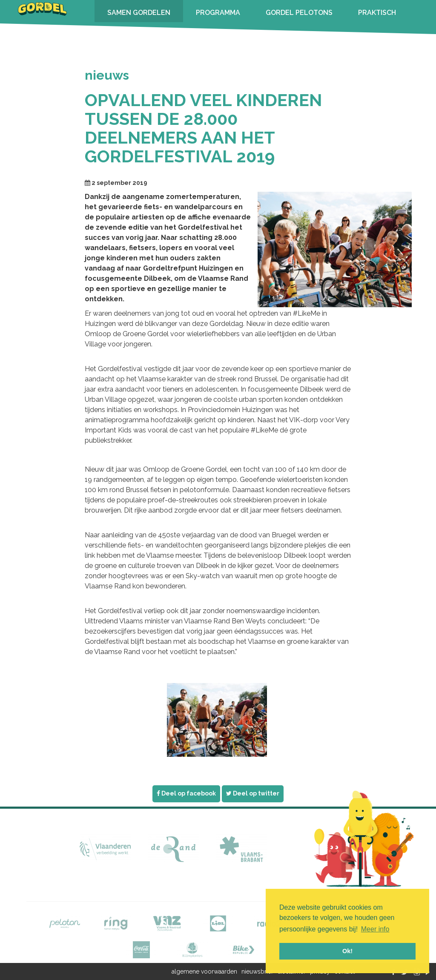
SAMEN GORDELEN (139, 13)
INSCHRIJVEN (129, 35)
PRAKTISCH (377, 13)
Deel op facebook (186, 793)
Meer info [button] (375, 929)
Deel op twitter (253, 793)
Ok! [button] (347, 951)
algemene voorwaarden (204, 971)
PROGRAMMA (218, 13)
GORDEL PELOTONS (299, 13)
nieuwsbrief (257, 971)
